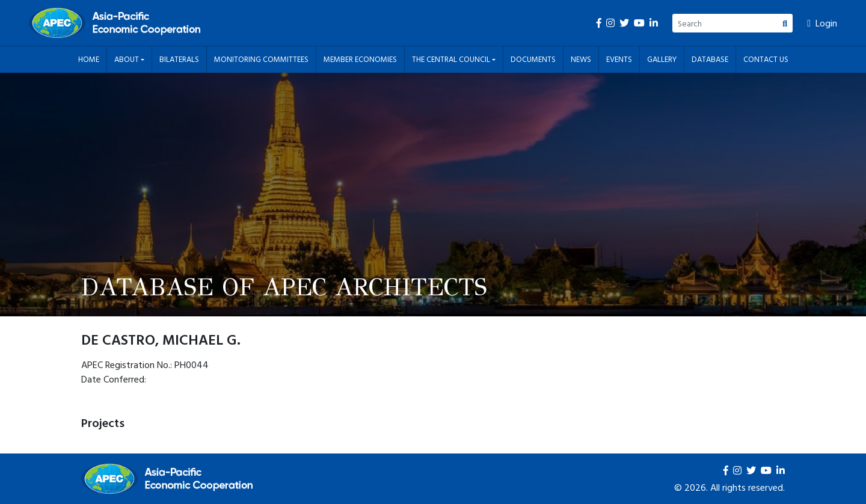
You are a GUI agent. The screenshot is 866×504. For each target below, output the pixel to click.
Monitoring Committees (261, 59)
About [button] (127, 59)
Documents (533, 59)
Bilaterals (179, 59)
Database (710, 59)
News (581, 59)
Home (89, 59)
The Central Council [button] (452, 59)
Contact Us (766, 59)
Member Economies (360, 59)
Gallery (662, 59)
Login (822, 23)
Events (619, 59)
